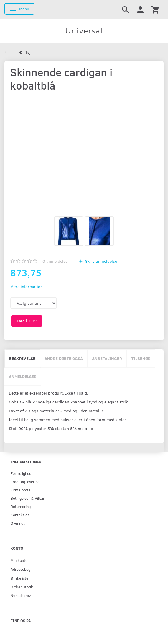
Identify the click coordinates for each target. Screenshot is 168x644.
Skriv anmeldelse (101, 261)
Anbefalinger (107, 358)
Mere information (27, 287)
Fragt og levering (25, 482)
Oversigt (18, 523)
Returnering (21, 506)
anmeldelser (56, 261)
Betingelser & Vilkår (28, 498)
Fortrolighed (21, 473)
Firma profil (20, 490)
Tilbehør (141, 358)
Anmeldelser (23, 376)
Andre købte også (64, 358)
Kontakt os (20, 515)
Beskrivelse (22, 358)
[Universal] (84, 31)
